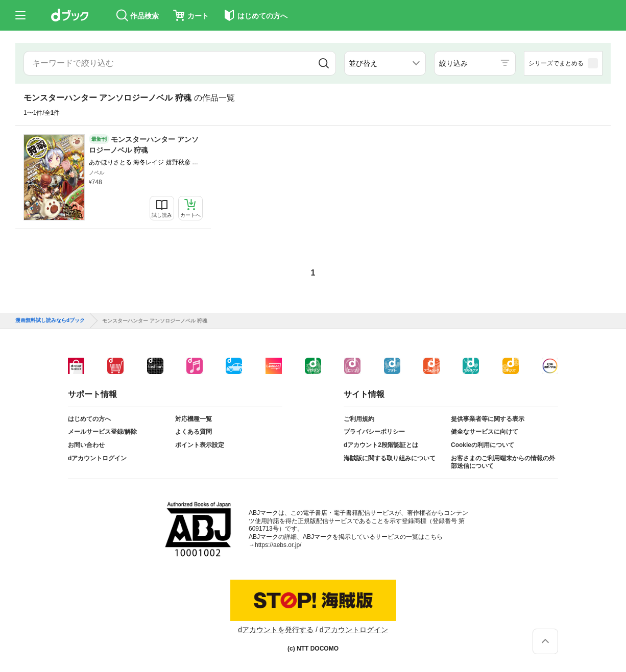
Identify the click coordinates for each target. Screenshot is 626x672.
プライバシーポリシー (374, 432)
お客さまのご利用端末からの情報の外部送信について (503, 462)
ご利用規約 (359, 419)
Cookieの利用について (483, 445)
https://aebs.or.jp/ (278, 545)
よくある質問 (194, 432)
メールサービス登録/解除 (102, 432)
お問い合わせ (86, 445)
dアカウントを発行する (276, 630)
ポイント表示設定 (200, 445)
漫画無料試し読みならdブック (50, 320)
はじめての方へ (89, 419)
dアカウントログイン (97, 458)
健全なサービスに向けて (485, 432)
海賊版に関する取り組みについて (390, 458)
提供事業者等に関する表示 (488, 419)
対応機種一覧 (194, 419)
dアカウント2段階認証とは (381, 445)
